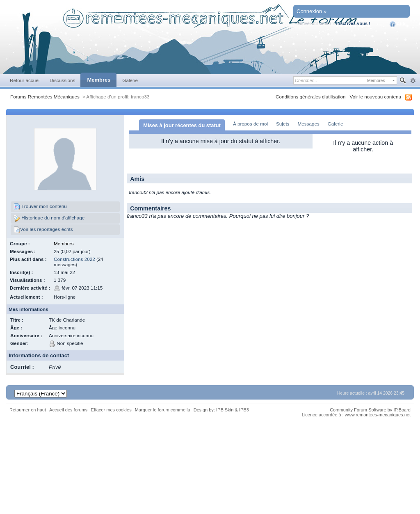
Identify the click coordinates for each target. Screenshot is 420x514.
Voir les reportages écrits (43, 230)
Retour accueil (25, 80)
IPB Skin (225, 410)
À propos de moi (250, 124)
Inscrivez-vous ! (353, 23)
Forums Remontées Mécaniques (45, 97)
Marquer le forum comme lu (163, 410)
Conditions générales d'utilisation (311, 97)
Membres (99, 80)
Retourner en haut (28, 410)
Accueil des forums (68, 410)
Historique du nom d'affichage (49, 218)
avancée (413, 81)
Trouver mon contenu (40, 207)
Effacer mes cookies (111, 410)
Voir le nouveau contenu (375, 97)
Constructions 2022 (74, 259)
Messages (308, 124)
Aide (398, 24)
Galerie (130, 80)
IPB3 (244, 410)
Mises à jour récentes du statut (182, 125)
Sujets (283, 124)
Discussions (63, 80)
